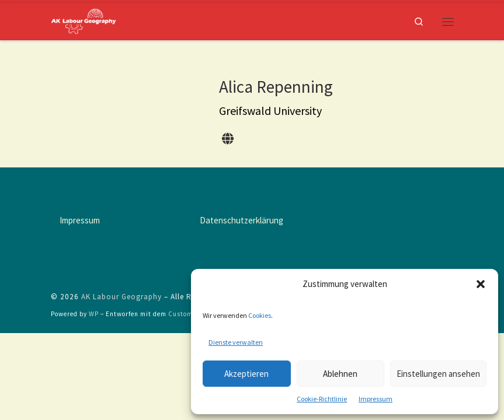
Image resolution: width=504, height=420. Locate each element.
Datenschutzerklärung (241, 220)
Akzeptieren (246, 374)
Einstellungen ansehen (438, 374)
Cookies (260, 315)
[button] (481, 284)
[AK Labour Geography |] (84, 20)
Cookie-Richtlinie (322, 399)
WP (94, 314)
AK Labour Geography (121, 297)
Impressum (376, 399)
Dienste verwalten (236, 342)
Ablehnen (340, 374)
